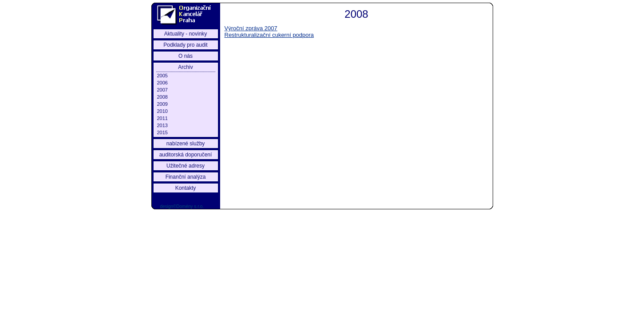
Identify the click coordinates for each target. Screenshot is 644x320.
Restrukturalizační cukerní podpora (269, 35)
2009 (162, 104)
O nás (186, 56)
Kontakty (186, 188)
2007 (162, 90)
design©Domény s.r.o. (182, 206)
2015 (162, 132)
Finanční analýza (186, 177)
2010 (162, 111)
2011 (162, 118)
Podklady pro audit (185, 45)
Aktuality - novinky (186, 34)
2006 (162, 83)
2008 (162, 97)
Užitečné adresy (186, 166)
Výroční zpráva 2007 (251, 28)
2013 (162, 125)
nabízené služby (186, 144)
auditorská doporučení (186, 155)
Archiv (185, 67)
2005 (162, 76)
